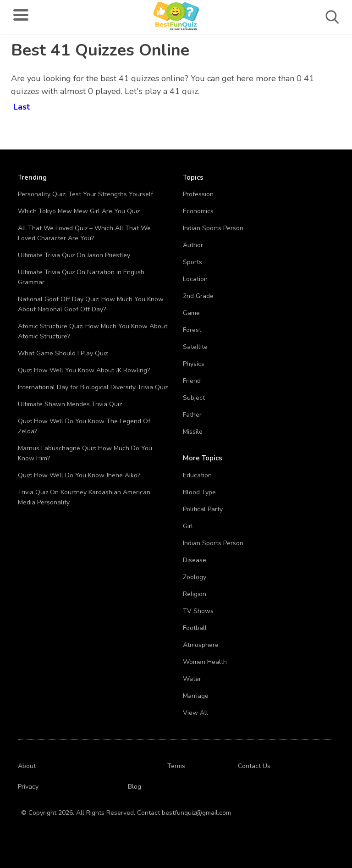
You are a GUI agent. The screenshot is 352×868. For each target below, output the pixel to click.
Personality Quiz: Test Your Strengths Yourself (85, 194)
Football (195, 628)
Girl (188, 526)
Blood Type (199, 492)
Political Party (203, 509)
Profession (198, 194)
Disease (195, 560)
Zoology (195, 577)
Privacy (28, 787)
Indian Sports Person (213, 228)
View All (195, 713)
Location (195, 279)
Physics (194, 364)
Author (193, 245)
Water (192, 679)
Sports (192, 262)
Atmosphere (201, 645)
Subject (194, 398)
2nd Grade (198, 296)
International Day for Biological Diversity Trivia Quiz (93, 387)
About (27, 766)
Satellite (195, 347)
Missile (193, 432)
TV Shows (198, 611)
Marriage (196, 696)
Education (197, 475)
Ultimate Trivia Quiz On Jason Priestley (74, 255)
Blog (135, 787)
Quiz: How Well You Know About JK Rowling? (84, 370)
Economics (198, 211)
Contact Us (254, 766)
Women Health (205, 662)
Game (191, 313)
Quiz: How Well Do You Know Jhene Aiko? (79, 475)
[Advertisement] (267, 101)
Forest (192, 330)
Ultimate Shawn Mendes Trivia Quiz (70, 404)
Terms (176, 766)
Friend (192, 381)
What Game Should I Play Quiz (63, 353)
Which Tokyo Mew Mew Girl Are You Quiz (79, 211)
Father (192, 415)
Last (22, 105)
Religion (195, 594)
